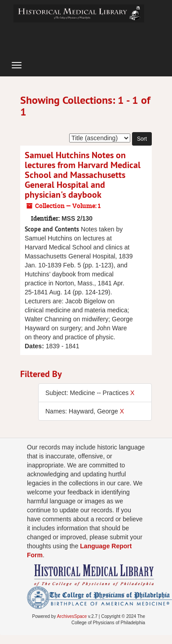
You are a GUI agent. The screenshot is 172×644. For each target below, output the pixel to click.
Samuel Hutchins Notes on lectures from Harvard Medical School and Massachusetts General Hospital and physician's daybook (83, 175)
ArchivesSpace (72, 616)
